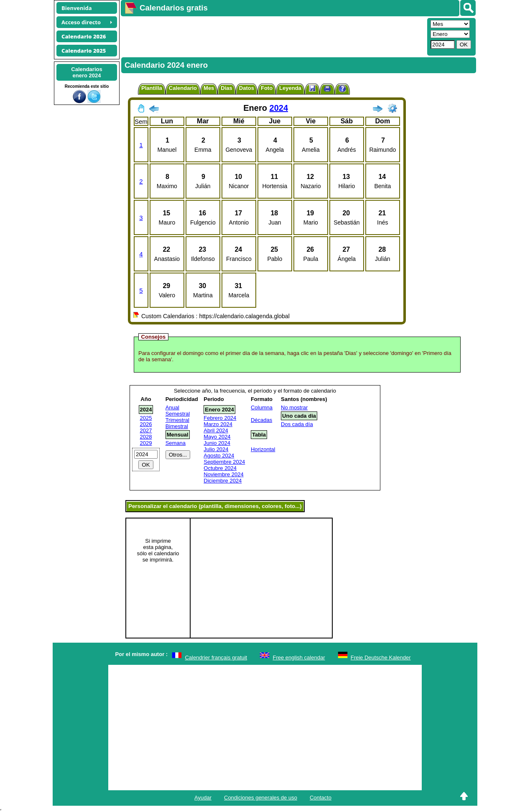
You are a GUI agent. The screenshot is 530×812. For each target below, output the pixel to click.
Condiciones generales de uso (261, 798)
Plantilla (152, 88)
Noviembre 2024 (223, 474)
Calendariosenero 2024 (87, 72)
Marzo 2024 (218, 424)
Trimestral (177, 420)
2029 (146, 443)
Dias (226, 88)
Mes (209, 88)
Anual (172, 407)
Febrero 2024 (220, 418)
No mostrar (294, 407)
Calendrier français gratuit (216, 658)
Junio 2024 (217, 443)
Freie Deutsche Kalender (381, 658)
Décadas (261, 420)
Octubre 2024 (220, 468)
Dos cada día (297, 424)
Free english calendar (299, 658)
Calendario (183, 88)
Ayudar (203, 798)
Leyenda (290, 88)
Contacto (321, 798)
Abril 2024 (216, 430)
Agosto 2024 (219, 456)
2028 (146, 437)
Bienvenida (77, 8)
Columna (262, 407)
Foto (267, 88)
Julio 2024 (216, 449)
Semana (176, 443)
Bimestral (177, 426)
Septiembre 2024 (224, 462)
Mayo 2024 (217, 437)
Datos (247, 88)
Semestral (178, 414)
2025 (146, 418)
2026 (146, 424)
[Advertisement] (273, 36)
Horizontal (263, 449)
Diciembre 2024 (223, 481)
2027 (146, 430)
